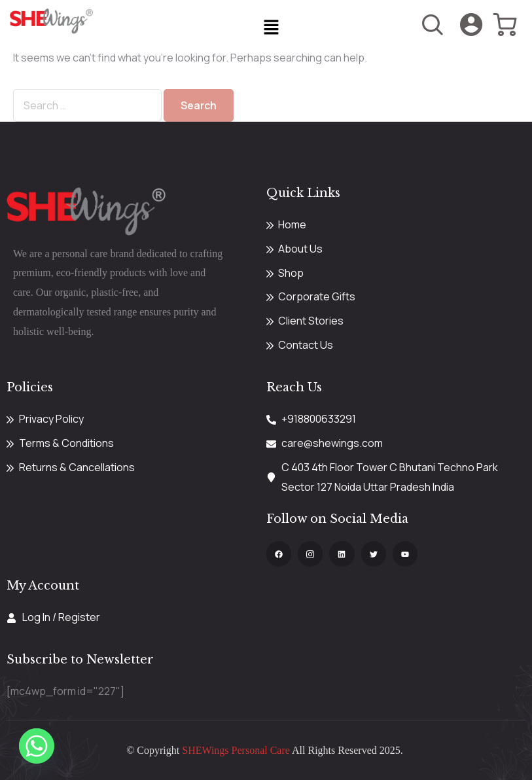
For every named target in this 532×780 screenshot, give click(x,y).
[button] (271, 28)
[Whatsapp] (37, 746)
